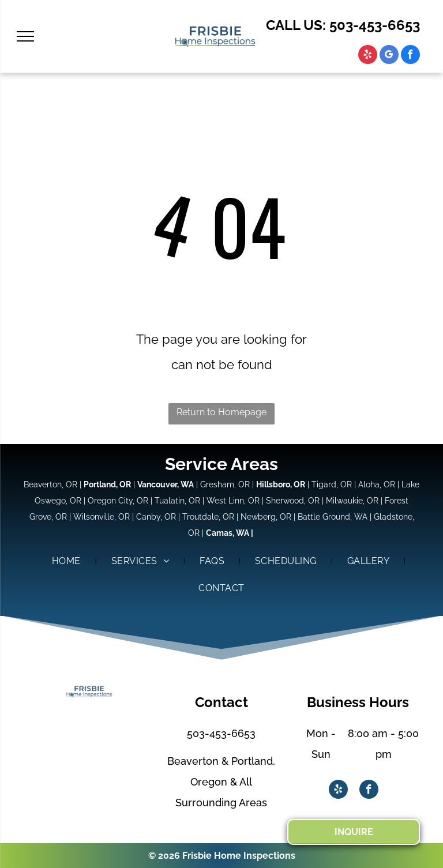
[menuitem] (67, 561)
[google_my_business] (389, 56)
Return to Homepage (221, 412)
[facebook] (410, 56)
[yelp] (368, 56)
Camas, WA (228, 533)
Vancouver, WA (166, 484)
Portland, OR (107, 484)
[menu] (25, 36)
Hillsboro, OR (281, 484)
